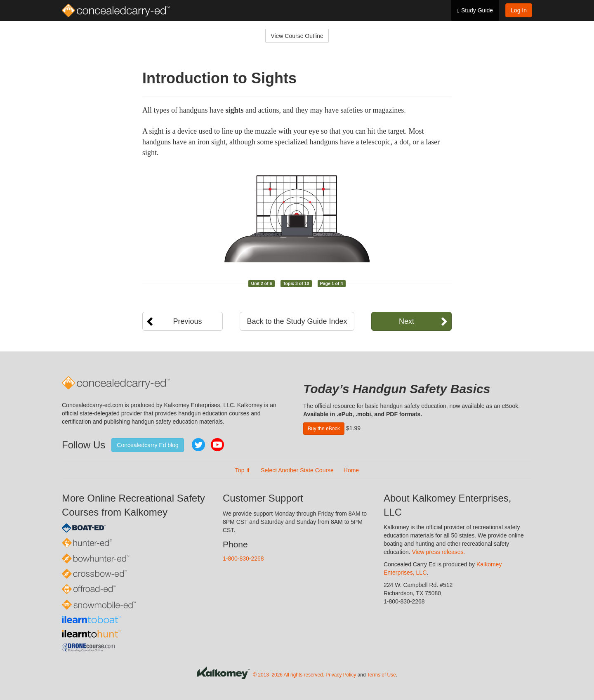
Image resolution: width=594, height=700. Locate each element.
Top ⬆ (243, 470)
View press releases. (439, 552)
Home (351, 470)
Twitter (198, 445)
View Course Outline (297, 36)
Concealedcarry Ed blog (147, 445)
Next (407, 321)
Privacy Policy (341, 675)
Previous (187, 321)
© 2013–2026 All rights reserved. (289, 675)
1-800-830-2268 (243, 559)
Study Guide (475, 11)
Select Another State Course (297, 470)
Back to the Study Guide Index (297, 321)
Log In (519, 10)
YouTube (217, 445)
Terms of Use (382, 675)
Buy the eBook (324, 429)
